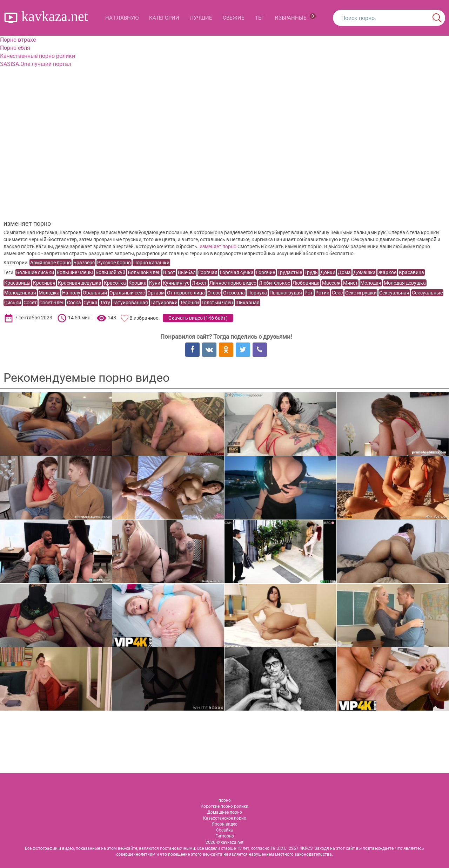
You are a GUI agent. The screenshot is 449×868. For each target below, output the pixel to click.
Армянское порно (51, 263)
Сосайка (224, 830)
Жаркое (387, 272)
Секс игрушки (361, 293)
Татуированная (130, 303)
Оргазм (156, 293)
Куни (155, 283)
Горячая (208, 272)
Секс (337, 293)
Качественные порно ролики (38, 56)
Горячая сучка (237, 272)
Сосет (30, 303)
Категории (164, 18)
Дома (344, 272)
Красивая (44, 283)
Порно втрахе (18, 40)
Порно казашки (151, 263)
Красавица (411, 272)
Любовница (306, 283)
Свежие (234, 18)
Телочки (189, 303)
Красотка (115, 283)
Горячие (266, 272)
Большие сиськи (35, 272)
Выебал (187, 272)
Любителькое (274, 283)
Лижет (199, 283)
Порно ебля (15, 48)
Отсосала (234, 293)
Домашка (364, 272)
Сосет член (52, 303)
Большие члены (75, 272)
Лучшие (201, 18)
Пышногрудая (286, 293)
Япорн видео (225, 824)
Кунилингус (176, 283)
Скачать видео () (198, 318)
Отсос (214, 293)
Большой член (144, 272)
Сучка (91, 303)
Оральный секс (127, 293)
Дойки (328, 272)
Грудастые (290, 272)
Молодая (371, 283)
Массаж (331, 283)
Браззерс (84, 263)
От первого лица (186, 293)
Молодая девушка (405, 283)
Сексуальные (427, 293)
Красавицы (17, 283)
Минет (350, 283)
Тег (260, 18)
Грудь (311, 272)
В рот (169, 272)
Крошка (138, 283)
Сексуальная (394, 293)
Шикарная (247, 303)
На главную (122, 18)
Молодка (49, 293)
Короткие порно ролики (224, 806)
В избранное (144, 318)
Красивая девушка (80, 283)
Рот (309, 293)
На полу (71, 293)
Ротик (322, 293)
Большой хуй (110, 272)
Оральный (95, 293)
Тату (105, 303)
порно (225, 800)
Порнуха (257, 293)
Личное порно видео (233, 283)
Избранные (295, 17)
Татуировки (164, 303)
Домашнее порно (225, 812)
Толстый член (217, 303)
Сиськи (13, 303)
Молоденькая (20, 293)
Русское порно (114, 263)
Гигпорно (225, 836)
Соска (74, 303)
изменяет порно (218, 246)
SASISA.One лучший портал (36, 64)
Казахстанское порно (225, 818)
